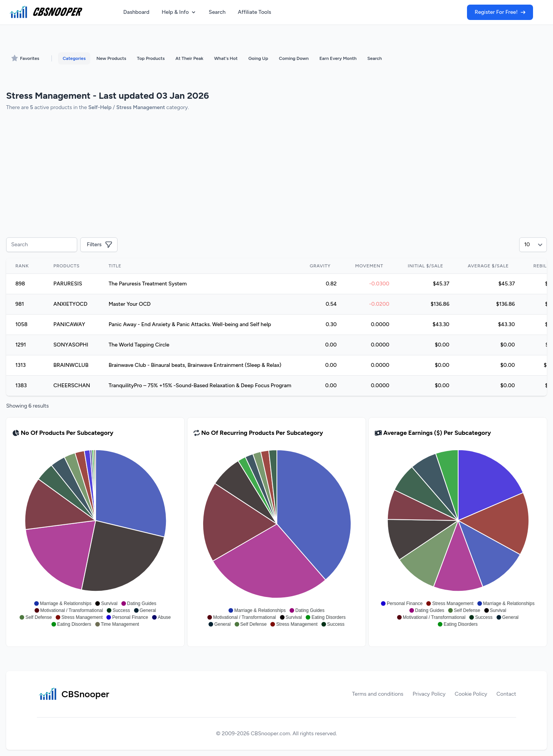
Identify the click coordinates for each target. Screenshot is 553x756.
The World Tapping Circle (139, 345)
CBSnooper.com (270, 734)
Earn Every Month (338, 58)
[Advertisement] (237, 175)
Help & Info (179, 12)
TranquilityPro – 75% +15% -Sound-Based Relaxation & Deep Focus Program (200, 385)
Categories (74, 58)
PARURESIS (68, 284)
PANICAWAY (69, 324)
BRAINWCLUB (71, 365)
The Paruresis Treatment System (148, 284)
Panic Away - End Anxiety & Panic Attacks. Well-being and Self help (190, 324)
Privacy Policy (429, 694)
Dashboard (136, 12)
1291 (21, 345)
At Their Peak (190, 58)
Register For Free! (500, 12)
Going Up (258, 58)
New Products (111, 58)
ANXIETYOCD (70, 304)
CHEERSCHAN (72, 385)
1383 (21, 385)
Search (217, 12)
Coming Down (294, 58)
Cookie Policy (471, 694)
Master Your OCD (130, 304)
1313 (21, 365)
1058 (22, 324)
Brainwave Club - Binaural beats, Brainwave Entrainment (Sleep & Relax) (195, 365)
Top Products (151, 58)
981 (20, 304)
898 (20, 284)
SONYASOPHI (71, 345)
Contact (506, 694)
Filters (100, 245)
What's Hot (226, 58)
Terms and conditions (378, 694)
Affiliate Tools (254, 12)
